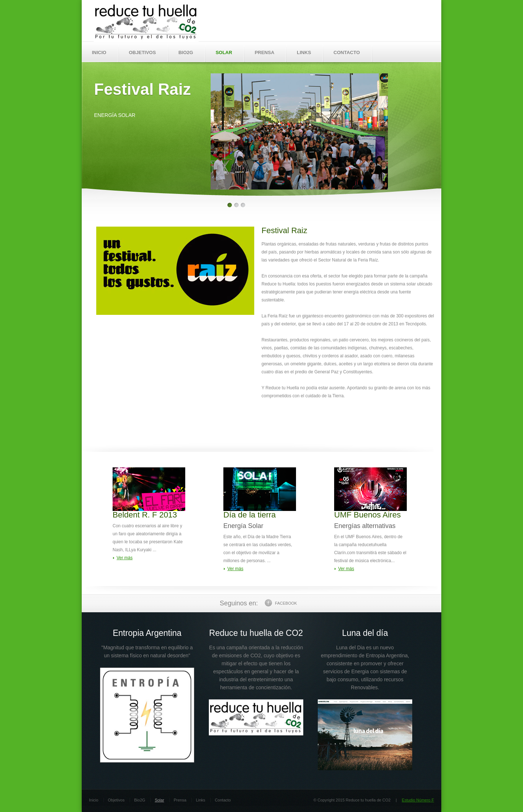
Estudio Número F (418, 800)
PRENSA (264, 52)
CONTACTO (346, 52)
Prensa (180, 800)
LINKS (304, 52)
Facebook (281, 603)
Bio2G (140, 800)
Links (200, 800)
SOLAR (224, 52)
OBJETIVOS (142, 52)
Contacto (223, 800)
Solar (159, 800)
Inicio (94, 800)
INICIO (99, 52)
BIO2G (186, 52)
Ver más (125, 558)
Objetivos (116, 800)
